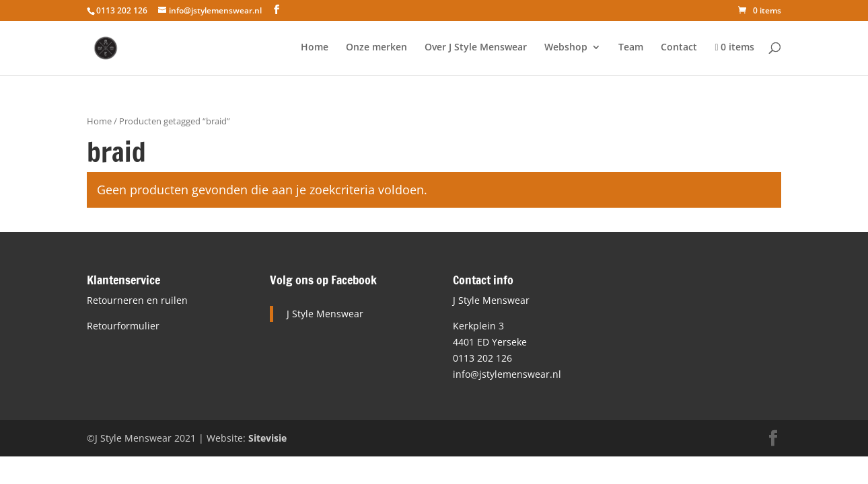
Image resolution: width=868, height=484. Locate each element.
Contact (679, 48)
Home (315, 48)
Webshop (566, 48)
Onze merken (376, 48)
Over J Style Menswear (476, 48)
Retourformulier (123, 326)
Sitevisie (267, 438)
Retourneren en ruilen (137, 300)
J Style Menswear (325, 314)
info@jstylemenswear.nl (507, 374)
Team (631, 48)
